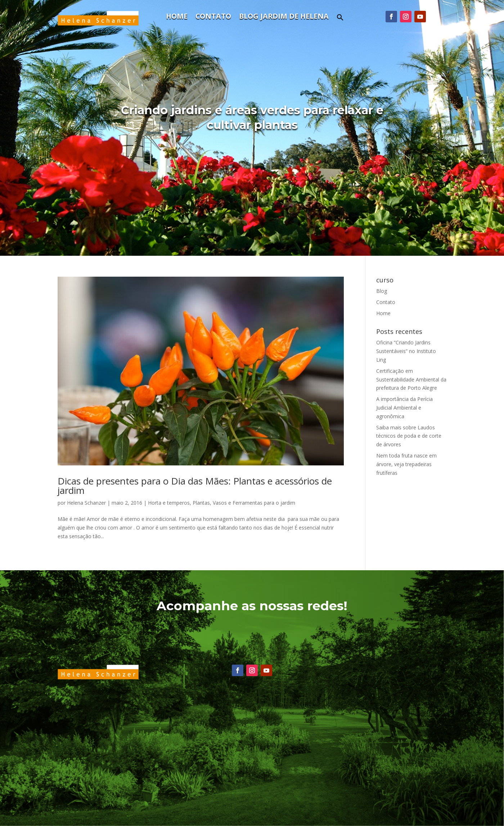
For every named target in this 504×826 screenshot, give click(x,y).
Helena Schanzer (86, 503)
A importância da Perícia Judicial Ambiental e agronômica (404, 408)
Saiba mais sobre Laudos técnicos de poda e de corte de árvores (409, 436)
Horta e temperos (169, 503)
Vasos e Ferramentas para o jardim (254, 503)
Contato (213, 17)
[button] (340, 19)
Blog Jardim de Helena (284, 17)
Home (177, 17)
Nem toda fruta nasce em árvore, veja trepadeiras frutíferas (406, 464)
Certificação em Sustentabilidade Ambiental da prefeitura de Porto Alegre (411, 379)
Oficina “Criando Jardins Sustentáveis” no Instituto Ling (406, 351)
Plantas (201, 503)
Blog (382, 291)
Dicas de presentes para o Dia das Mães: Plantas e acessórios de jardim (195, 486)
